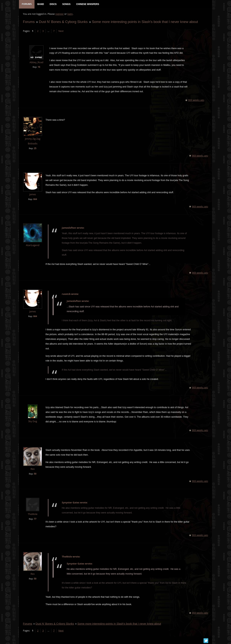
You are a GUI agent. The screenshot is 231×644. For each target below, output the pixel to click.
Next (61, 31)
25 (35, 149)
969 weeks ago (196, 100)
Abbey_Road (36, 63)
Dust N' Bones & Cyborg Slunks (63, 22)
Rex (32, 469)
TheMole (33, 514)
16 (39, 67)
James (32, 195)
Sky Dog (33, 422)
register (59, 14)
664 (35, 200)
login (70, 14)
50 (35, 474)
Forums (29, 22)
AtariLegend (33, 246)
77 (35, 519)
